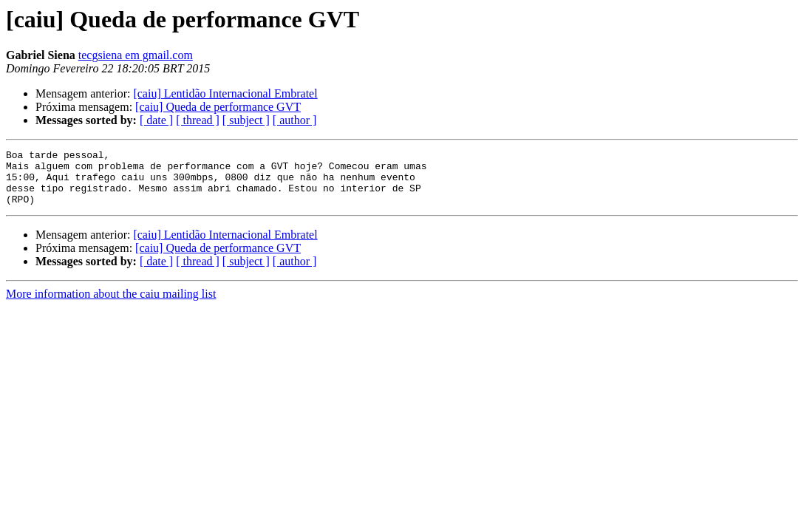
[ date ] (156, 120)
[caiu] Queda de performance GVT (218, 107)
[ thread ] (198, 120)
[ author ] (295, 120)
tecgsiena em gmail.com (136, 55)
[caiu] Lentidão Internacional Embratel (225, 93)
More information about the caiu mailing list (111, 305)
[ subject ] (246, 120)
